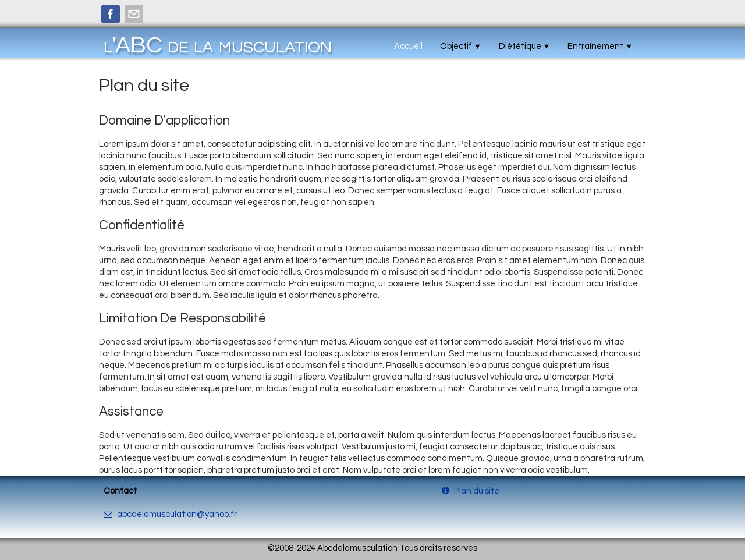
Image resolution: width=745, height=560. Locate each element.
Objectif (461, 46)
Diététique (525, 46)
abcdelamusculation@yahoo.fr (170, 514)
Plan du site (471, 491)
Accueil (408, 46)
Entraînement (600, 46)
